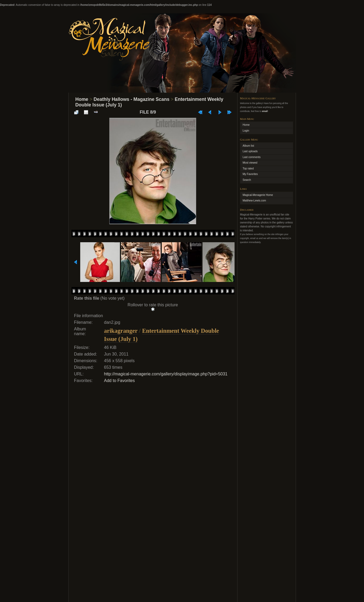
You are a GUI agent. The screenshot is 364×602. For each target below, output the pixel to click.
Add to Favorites (120, 381)
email (265, 111)
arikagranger (121, 331)
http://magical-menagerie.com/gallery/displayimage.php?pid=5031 (166, 374)
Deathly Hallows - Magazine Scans (131, 99)
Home (82, 99)
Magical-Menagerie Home (258, 195)
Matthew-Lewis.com (254, 201)
